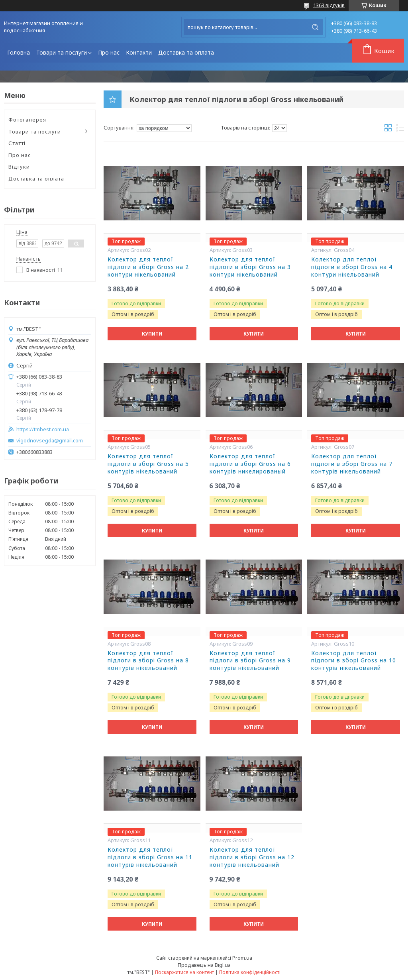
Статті (17, 143)
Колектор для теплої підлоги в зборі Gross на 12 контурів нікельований (252, 857)
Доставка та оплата (186, 52)
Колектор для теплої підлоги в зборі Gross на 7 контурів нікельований (352, 464)
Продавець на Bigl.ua (204, 965)
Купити (152, 334)
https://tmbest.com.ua (43, 429)
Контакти (139, 52)
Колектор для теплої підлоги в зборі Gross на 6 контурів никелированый (250, 464)
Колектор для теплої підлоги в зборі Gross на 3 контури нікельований (250, 267)
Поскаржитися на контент (184, 972)
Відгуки (19, 167)
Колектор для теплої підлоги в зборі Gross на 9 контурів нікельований (250, 661)
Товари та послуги (62, 52)
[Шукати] (315, 27)
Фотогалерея (27, 120)
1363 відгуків (329, 5)
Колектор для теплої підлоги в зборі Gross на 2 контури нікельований (148, 267)
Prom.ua (242, 958)
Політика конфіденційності (250, 972)
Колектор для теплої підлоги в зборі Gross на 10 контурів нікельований (354, 661)
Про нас (109, 52)
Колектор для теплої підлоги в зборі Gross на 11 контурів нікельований (150, 857)
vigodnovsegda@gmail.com (50, 441)
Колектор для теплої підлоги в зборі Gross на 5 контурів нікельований (148, 464)
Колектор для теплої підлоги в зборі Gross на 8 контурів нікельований (148, 661)
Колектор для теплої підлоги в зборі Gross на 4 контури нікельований (352, 267)
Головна (19, 52)
